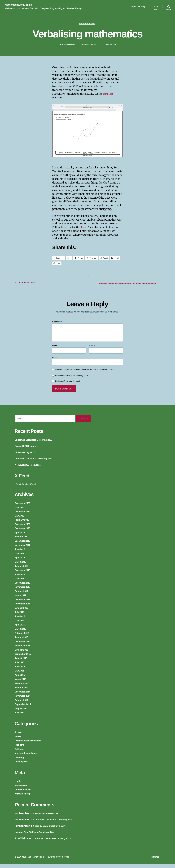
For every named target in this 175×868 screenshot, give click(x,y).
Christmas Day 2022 (26, 456)
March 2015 (21, 683)
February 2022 (23, 524)
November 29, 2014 (90, 46)
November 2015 (24, 650)
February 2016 (23, 637)
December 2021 (24, 528)
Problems (20, 749)
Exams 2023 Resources (28, 450)
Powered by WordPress (60, 861)
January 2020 (22, 541)
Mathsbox (109, 95)
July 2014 (20, 717)
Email (92, 350)
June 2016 (21, 620)
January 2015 (22, 692)
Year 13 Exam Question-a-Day (52, 830)
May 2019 (20, 558)
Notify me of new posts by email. (68, 385)
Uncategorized (88, 24)
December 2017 (24, 587)
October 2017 (22, 595)
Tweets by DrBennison (27, 488)
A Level (19, 736)
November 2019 (24, 549)
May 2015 (20, 675)
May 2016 (20, 625)
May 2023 (20, 511)
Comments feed (24, 794)
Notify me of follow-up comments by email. (72, 380)
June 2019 (21, 553)
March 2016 (21, 633)
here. (84, 228)
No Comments (111, 46)
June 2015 (21, 671)
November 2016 (24, 608)
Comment (57, 326)
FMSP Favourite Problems (30, 745)
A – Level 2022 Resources (30, 469)
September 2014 (24, 708)
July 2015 (20, 666)
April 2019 (21, 562)
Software (20, 753)
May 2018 (20, 583)
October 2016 (22, 612)
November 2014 (24, 700)
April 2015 (21, 679)
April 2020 (21, 537)
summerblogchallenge (28, 757)
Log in (18, 785)
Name (55, 350)
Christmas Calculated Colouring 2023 (37, 444)
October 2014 (22, 704)
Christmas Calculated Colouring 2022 (37, 463)
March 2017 (21, 599)
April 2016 (21, 629)
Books (18, 741)
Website (56, 362)
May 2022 (20, 520)
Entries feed (22, 789)
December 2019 (24, 545)
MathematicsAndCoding (20, 5)
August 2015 (22, 662)
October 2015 (22, 654)
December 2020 (24, 532)
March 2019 (21, 566)
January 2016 (22, 641)
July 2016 (20, 616)
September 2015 (24, 658)
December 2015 (24, 645)
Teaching (20, 761)
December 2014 (24, 696)
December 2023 (24, 507)
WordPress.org (24, 798)
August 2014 (22, 712)
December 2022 (24, 516)
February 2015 (23, 687)
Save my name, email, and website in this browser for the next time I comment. (85, 374)
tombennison (69, 46)
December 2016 (24, 604)
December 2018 (24, 574)
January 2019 (22, 570)
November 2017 (24, 591)
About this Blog (138, 7)
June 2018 (21, 578)
